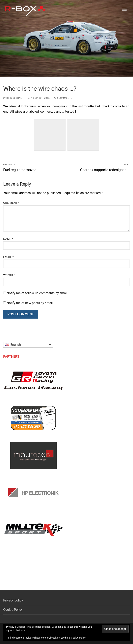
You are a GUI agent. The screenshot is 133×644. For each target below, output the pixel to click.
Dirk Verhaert (14, 98)
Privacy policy (13, 600)
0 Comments (62, 98)
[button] (28, 345)
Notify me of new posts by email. (30, 303)
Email (8, 257)
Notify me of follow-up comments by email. (37, 293)
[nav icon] (124, 9)
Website (9, 275)
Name (8, 239)
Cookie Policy (13, 610)
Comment (11, 203)
